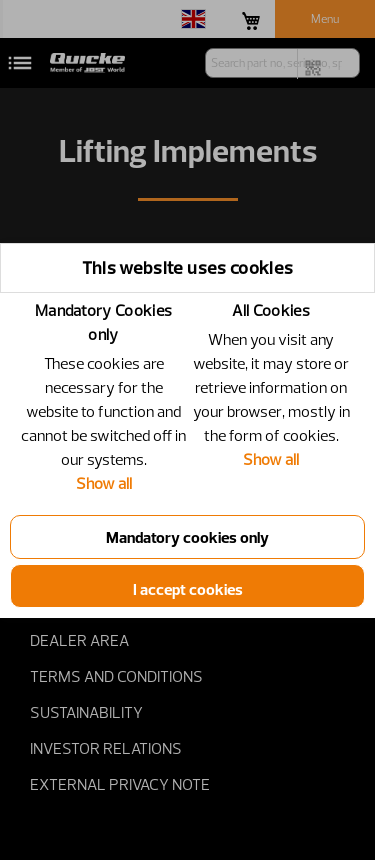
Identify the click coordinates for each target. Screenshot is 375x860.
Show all (104, 483)
